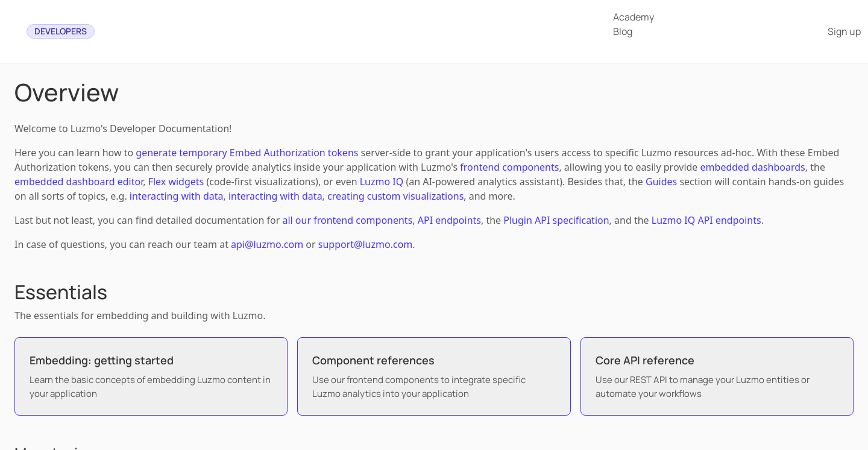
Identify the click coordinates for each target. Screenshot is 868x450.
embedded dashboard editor (79, 182)
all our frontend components (347, 220)
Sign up (844, 31)
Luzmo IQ (382, 182)
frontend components (509, 167)
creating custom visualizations (395, 196)
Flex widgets (176, 182)
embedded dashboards (753, 167)
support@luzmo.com (365, 244)
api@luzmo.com (267, 244)
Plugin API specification (556, 220)
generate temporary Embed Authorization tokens (247, 153)
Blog (623, 31)
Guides (661, 182)
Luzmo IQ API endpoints (706, 220)
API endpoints (449, 220)
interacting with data (177, 196)
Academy (634, 17)
